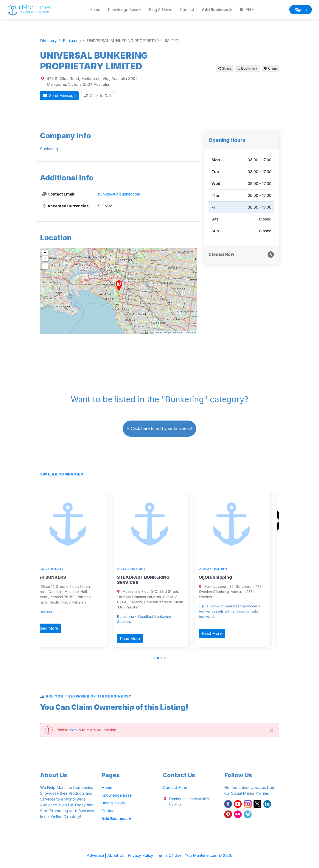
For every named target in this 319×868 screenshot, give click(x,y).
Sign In (301, 10)
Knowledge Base (117, 795)
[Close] (272, 730)
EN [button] (245, 10)
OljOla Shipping (224, 577)
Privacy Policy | (142, 855)
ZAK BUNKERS (59, 577)
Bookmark (247, 68)
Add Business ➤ (217, 10)
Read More (57, 628)
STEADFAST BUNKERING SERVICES (152, 580)
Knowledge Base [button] (123, 10)
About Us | (117, 855)
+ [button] (45, 253)
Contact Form (175, 787)
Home (95, 10)
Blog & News (160, 10)
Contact (187, 10)
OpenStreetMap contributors (181, 332)
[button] (154, 658)
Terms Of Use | (171, 855)
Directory (50, 569)
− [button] (45, 258)
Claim (270, 68)
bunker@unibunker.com (119, 194)
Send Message (59, 96)
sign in (75, 730)
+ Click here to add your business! (160, 429)
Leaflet (158, 332)
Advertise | (97, 855)
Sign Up (66, 805)
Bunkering (66, 569)
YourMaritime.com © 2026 (209, 855)
